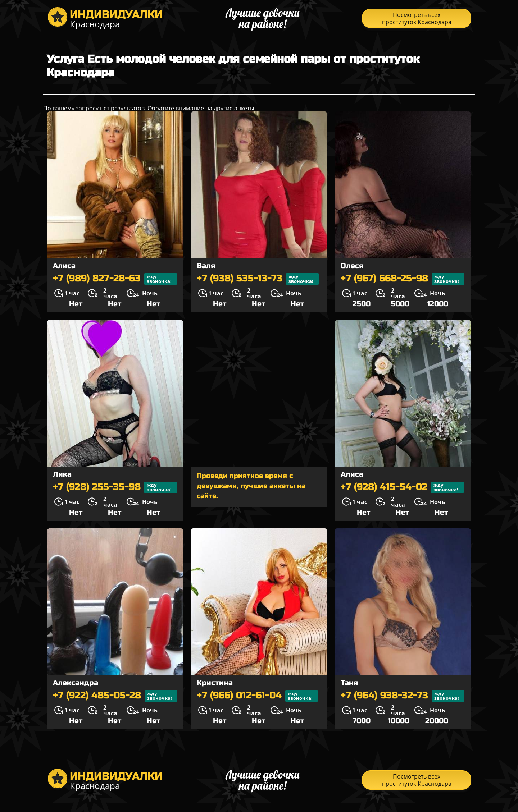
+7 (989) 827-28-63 (115, 279)
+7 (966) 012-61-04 (257, 696)
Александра (76, 683)
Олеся (352, 266)
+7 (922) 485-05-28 (115, 696)
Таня (349, 683)
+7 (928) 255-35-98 (115, 487)
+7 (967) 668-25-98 (403, 279)
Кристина (215, 683)
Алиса (64, 266)
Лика (62, 474)
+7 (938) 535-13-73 (258, 279)
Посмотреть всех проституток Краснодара (417, 18)
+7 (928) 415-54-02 (402, 487)
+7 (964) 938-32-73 (403, 696)
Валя (206, 266)
